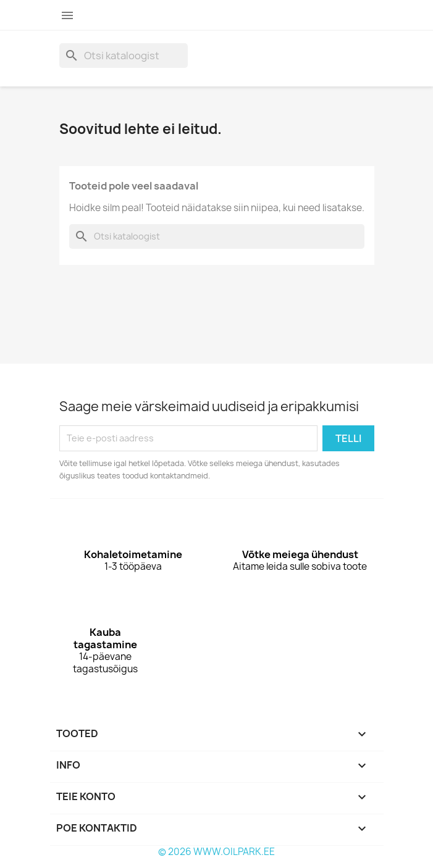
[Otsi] (124, 56)
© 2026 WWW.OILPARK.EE (216, 852)
